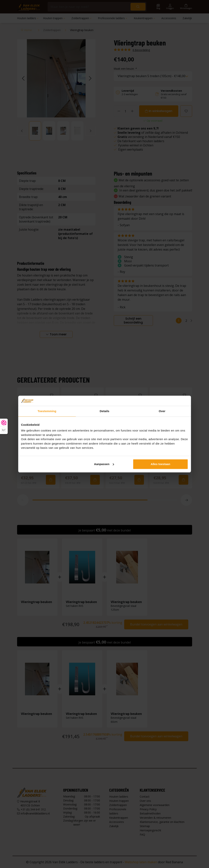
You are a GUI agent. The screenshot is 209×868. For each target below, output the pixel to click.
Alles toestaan (160, 464)
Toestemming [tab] (47, 411)
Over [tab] (162, 411)
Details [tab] (105, 411)
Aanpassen (104, 464)
